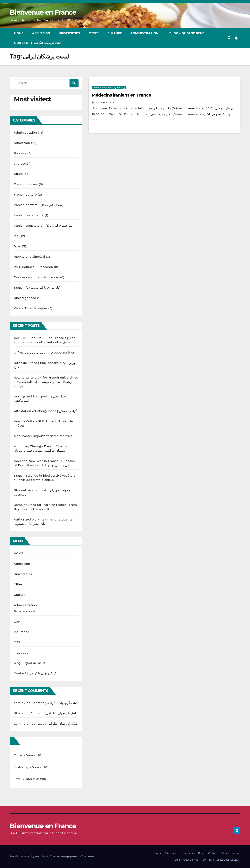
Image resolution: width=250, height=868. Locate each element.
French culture (25, 195)
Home (19, 33)
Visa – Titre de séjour (31, 308)
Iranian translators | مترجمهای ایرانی (43, 226)
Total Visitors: (25, 779)
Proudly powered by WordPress (29, 856)
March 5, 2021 (105, 103)
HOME (19, 553)
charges (20, 164)
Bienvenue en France (43, 12)
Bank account (25, 611)
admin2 (20, 703)
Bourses (20, 153)
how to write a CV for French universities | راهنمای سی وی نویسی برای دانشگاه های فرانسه (46, 382)
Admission (41, 33)
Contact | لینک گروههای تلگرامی (37, 43)
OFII (17, 642)
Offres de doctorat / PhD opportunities (44, 352)
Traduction (22, 653)
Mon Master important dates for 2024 (43, 436)
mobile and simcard (29, 257)
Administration (146, 33)
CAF (17, 622)
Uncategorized (25, 298)
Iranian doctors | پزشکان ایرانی (39, 205)
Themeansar (89, 856)
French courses (26, 184)
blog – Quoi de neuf (187, 33)
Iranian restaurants (29, 215)
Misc (17, 246)
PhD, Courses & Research (33, 267)
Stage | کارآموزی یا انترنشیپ (37, 288)
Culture (115, 33)
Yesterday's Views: (29, 767)
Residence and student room (37, 277)
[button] (229, 38)
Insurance (21, 632)
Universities (69, 33)
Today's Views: (26, 755)
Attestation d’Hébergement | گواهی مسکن (45, 411)
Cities (94, 33)
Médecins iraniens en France (121, 95)
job (16, 236)
